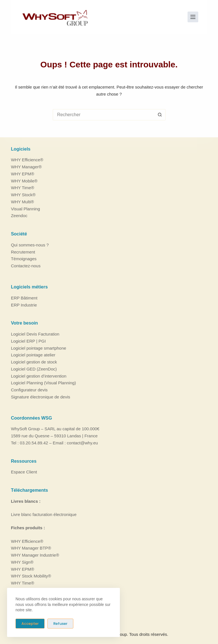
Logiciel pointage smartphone (39, 348)
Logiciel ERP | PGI (28, 341)
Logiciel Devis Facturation (35, 334)
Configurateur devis (29, 390)
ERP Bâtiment (24, 298)
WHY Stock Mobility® (31, 576)
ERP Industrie (24, 305)
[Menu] (193, 17)
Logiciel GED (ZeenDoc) (34, 369)
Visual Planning (26, 209)
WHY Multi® (23, 202)
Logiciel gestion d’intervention (39, 376)
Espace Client (24, 472)
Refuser (60, 624)
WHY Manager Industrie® (35, 555)
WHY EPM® (23, 174)
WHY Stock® (23, 195)
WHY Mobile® (24, 181)
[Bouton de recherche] (160, 115)
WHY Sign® (22, 562)
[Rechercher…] (104, 115)
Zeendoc (19, 216)
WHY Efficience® (27, 160)
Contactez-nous (26, 266)
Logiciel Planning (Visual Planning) (44, 383)
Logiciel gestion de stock (34, 362)
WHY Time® (23, 188)
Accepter (30, 624)
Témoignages (24, 259)
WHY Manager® (26, 167)
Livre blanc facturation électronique (44, 514)
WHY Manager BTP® (31, 548)
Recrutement (23, 252)
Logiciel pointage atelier (33, 355)
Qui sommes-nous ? (30, 245)
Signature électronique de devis (41, 397)
